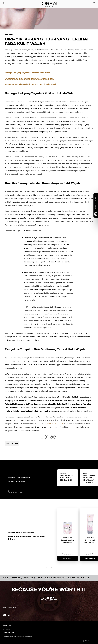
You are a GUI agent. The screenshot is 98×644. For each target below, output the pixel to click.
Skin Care (9, 34)
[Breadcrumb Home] (6, 578)
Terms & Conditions (9, 633)
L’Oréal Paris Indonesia (54, 424)
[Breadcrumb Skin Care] (28, 578)
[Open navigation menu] (94, 3)
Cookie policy (7, 626)
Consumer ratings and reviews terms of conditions (18, 636)
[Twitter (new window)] (9, 615)
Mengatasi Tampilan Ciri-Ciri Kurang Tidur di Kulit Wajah (31, 84)
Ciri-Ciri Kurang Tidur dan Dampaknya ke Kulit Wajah (29, 78)
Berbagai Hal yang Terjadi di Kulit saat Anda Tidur (27, 73)
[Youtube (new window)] (5, 615)
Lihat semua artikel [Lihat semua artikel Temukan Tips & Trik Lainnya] (16, 493)
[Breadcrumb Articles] (16, 578)
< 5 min (15, 443)
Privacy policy (7, 629)
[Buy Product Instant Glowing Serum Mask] (68, 558)
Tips (8, 443)
